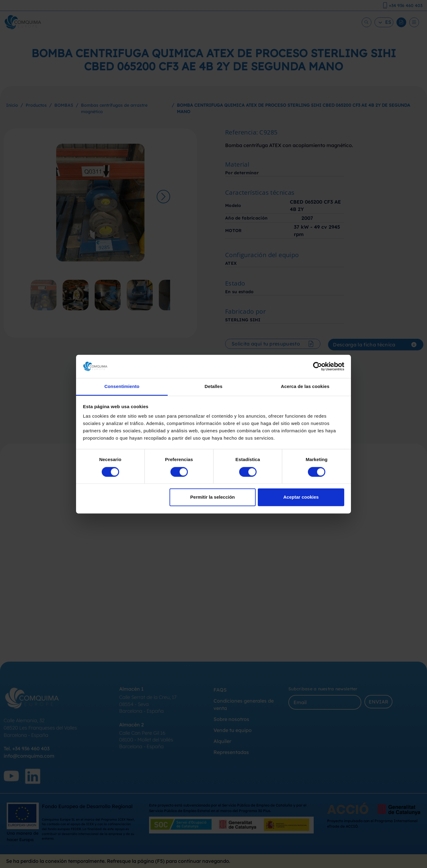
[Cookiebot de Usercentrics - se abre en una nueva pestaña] (318, 366)
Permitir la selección (213, 497)
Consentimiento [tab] (122, 387)
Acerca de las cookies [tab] (305, 387)
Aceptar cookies (301, 497)
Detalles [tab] (213, 387)
